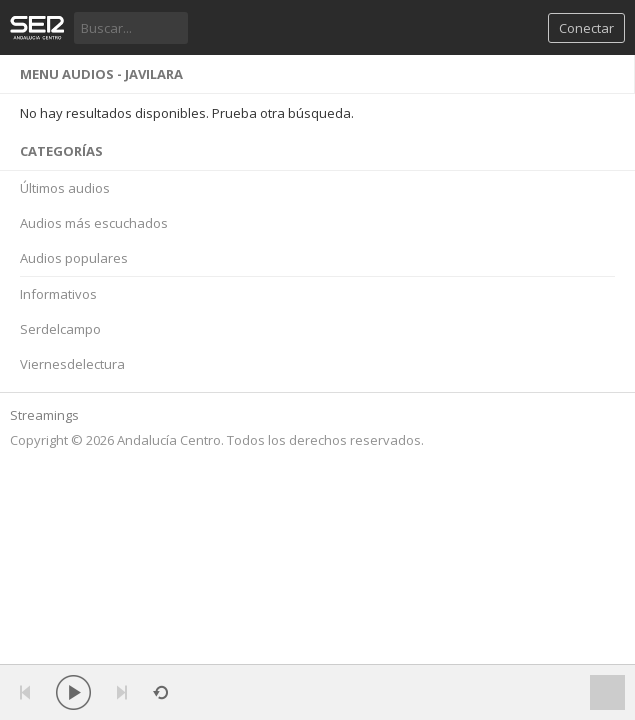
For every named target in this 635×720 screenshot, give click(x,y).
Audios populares (74, 258)
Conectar (586, 28)
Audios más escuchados (94, 223)
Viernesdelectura (72, 364)
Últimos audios (65, 188)
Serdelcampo (60, 329)
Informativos (58, 294)
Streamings (44, 415)
